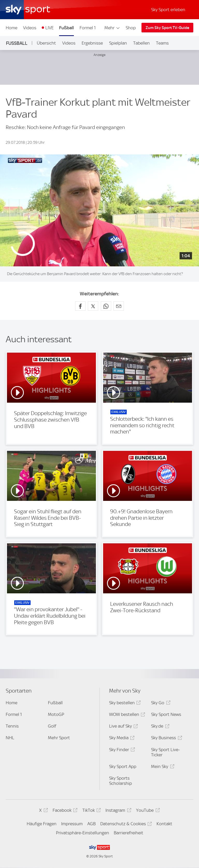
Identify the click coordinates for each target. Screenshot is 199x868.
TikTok (91, 811)
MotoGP (56, 714)
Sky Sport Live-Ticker (165, 752)
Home (12, 28)
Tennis (12, 726)
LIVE (49, 28)
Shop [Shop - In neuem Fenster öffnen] (131, 28)
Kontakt (164, 824)
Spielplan (118, 43)
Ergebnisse (92, 43)
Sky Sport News (166, 714)
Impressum (72, 824)
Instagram (118, 811)
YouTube (147, 811)
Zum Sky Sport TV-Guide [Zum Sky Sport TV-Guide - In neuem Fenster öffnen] (167, 28)
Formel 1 (88, 28)
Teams (162, 43)
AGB (91, 824)
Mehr (112, 28)
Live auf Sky (123, 727)
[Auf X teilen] (93, 306)
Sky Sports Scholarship (120, 781)
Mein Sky (162, 767)
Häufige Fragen (42, 824)
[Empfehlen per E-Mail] (119, 306)
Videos (30, 28)
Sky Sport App (123, 766)
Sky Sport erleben (168, 10)
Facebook (64, 811)
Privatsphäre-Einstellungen (83, 833)
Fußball (66, 28)
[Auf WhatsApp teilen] (106, 306)
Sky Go (160, 704)
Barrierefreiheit (129, 833)
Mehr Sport (59, 738)
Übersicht (46, 43)
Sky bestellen (124, 704)
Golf (52, 726)
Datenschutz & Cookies (125, 825)
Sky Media (121, 739)
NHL (10, 738)
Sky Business (166, 739)
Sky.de (159, 727)
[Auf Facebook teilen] (80, 306)
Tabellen (141, 43)
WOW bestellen (126, 715)
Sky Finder (121, 750)
